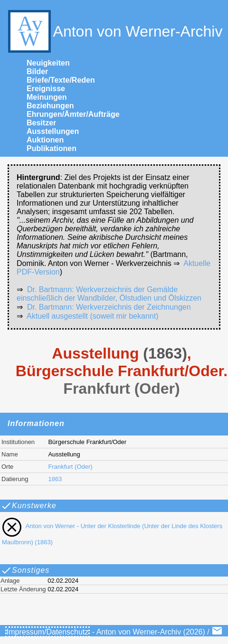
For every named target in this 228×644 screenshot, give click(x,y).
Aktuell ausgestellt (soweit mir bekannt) (92, 316)
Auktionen (45, 140)
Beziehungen (50, 106)
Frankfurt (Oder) (70, 467)
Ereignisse (46, 89)
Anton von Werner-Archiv (114, 31)
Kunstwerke (28, 506)
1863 (55, 479)
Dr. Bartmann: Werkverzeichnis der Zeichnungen (109, 307)
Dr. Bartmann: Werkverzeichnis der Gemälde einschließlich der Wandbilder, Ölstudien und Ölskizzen (109, 294)
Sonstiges (25, 570)
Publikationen (52, 148)
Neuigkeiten (48, 63)
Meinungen (47, 97)
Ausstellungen (53, 131)
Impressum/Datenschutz (48, 632)
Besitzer (41, 123)
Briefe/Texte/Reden (61, 80)
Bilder (37, 71)
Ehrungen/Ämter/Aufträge (73, 114)
